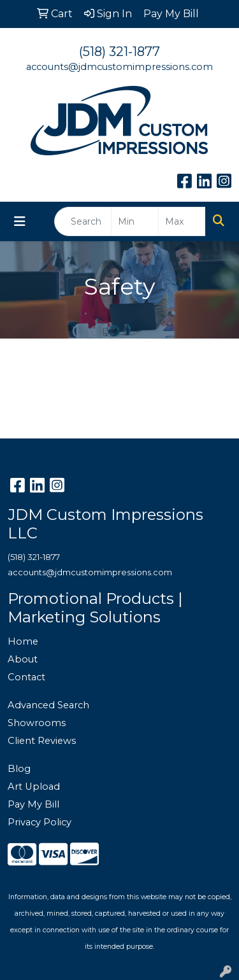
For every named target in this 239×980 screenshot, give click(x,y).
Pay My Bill (33, 804)
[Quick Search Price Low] (135, 221)
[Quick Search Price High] (182, 221)
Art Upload (34, 787)
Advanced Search (48, 705)
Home (23, 641)
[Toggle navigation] (20, 221)
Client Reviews (42, 741)
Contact (26, 677)
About (23, 659)
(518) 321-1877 (119, 52)
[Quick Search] (83, 221)
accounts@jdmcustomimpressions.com (119, 67)
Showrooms (37, 723)
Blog (19, 769)
